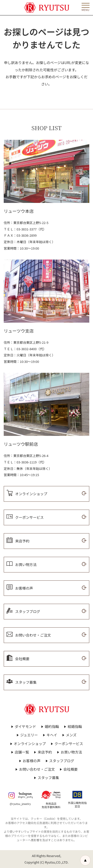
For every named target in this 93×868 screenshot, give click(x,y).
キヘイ (52, 735)
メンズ (71, 735)
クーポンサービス (69, 744)
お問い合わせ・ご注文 (37, 769)
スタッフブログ (62, 761)
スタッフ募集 (48, 778)
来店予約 (45, 752)
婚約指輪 (52, 726)
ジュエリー (29, 735)
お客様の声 (31, 761)
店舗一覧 (22, 752)
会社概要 (71, 769)
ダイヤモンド (25, 726)
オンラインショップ (30, 744)
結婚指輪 (75, 726)
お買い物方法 (71, 752)
